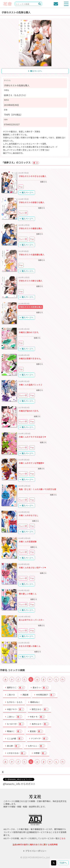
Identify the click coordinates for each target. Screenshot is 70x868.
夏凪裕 (36, 731)
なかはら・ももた (14, 702)
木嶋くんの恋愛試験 (28, 542)
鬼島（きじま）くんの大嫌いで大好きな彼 (37, 489)
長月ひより (39, 724)
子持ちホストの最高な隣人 (31, 228)
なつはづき (15, 724)
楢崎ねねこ (34, 702)
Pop (21, 187)
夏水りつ (40, 688)
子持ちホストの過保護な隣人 (32, 255)
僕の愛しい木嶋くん (28, 594)
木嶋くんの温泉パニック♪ (31, 385)
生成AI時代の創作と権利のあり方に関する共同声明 (35, 844)
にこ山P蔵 (14, 738)
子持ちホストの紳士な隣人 (31, 281)
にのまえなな (16, 753)
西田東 (25, 695)
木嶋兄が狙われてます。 (29, 411)
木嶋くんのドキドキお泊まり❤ (32, 437)
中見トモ (37, 717)
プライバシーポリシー (35, 851)
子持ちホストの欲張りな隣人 (32, 202)
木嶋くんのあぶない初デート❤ (32, 568)
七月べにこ (36, 746)
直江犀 (13, 746)
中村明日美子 (45, 695)
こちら (63, 838)
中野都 (39, 753)
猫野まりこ (15, 688)
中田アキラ (15, 709)
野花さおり (39, 709)
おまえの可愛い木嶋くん (30, 646)
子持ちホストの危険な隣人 (31, 307)
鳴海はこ (14, 731)
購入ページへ (35, 71)
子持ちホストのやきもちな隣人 (33, 176)
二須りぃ (14, 717)
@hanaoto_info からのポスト (19, 784)
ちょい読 (23, 213)
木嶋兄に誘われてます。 (29, 332)
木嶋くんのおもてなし (28, 515)
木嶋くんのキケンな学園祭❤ (31, 463)
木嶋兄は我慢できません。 (31, 358)
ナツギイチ (39, 738)
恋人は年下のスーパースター (31, 620)
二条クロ (10, 695)
